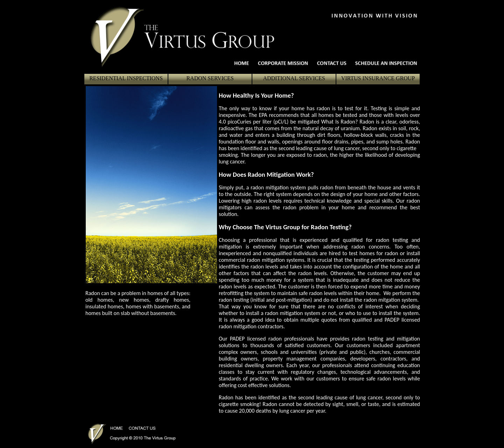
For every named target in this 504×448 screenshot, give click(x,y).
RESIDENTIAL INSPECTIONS (126, 78)
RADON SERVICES (210, 78)
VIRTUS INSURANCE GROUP (378, 78)
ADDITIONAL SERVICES (294, 78)
